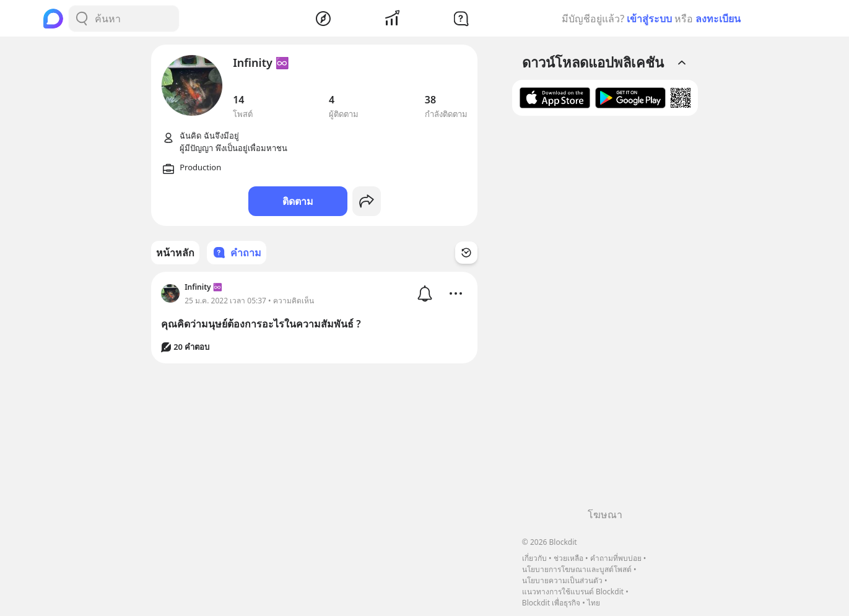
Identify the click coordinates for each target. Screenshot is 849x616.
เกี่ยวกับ (534, 558)
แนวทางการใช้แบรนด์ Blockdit (573, 592)
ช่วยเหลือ (568, 558)
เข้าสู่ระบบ (649, 19)
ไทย (594, 603)
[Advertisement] (605, 316)
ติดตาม (298, 201)
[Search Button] (82, 19)
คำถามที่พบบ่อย (616, 558)
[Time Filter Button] (466, 253)
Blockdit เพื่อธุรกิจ (551, 603)
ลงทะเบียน (718, 19)
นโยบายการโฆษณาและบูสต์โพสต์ (577, 569)
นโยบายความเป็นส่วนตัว (562, 580)
